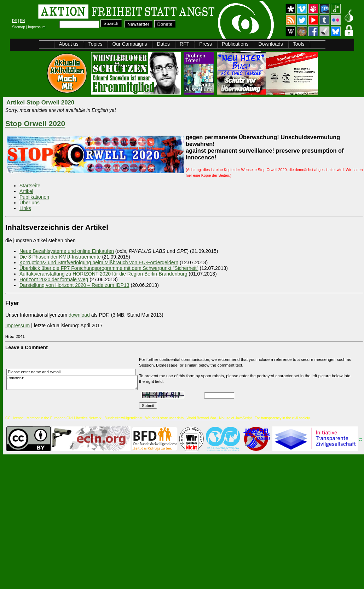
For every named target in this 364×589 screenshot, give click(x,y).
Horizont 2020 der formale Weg (54, 279)
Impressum (37, 27)
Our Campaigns (129, 44)
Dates (163, 44)
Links (25, 208)
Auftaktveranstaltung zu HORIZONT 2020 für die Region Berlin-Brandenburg (103, 274)
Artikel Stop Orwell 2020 (40, 103)
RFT (184, 44)
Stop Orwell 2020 (35, 123)
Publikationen (34, 197)
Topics (96, 44)
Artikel (26, 191)
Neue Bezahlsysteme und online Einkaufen (67, 251)
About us (68, 44)
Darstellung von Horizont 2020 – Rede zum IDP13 (74, 285)
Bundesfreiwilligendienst (123, 418)
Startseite (30, 186)
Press (206, 44)
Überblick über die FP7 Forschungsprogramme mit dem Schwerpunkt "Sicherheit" (109, 268)
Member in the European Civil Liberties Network (64, 418)
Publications (235, 44)
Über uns (30, 203)
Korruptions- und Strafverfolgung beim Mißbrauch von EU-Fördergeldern (99, 262)
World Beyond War (201, 418)
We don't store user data (164, 418)
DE (15, 21)
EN (22, 21)
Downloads (271, 44)
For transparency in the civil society (282, 418)
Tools (299, 44)
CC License (15, 418)
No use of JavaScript (235, 418)
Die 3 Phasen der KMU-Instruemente (60, 257)
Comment (74, 383)
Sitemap (19, 27)
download (79, 315)
